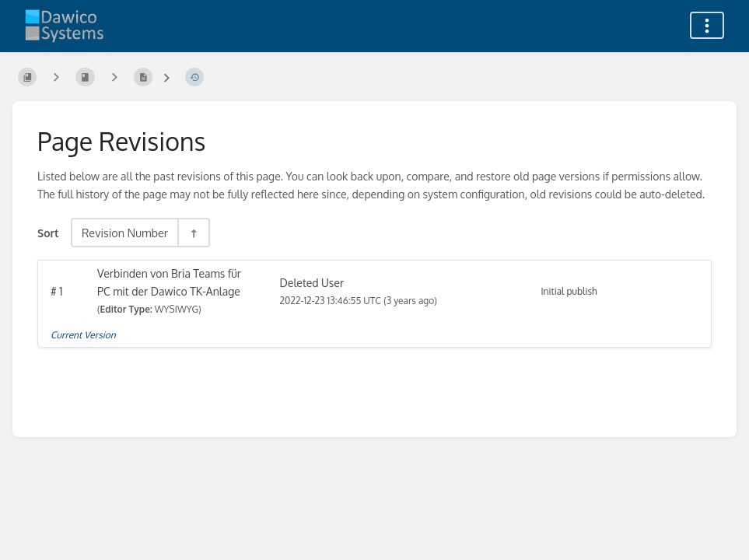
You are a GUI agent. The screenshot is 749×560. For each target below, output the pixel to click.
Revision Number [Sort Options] (125, 233)
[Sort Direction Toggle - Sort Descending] (193, 233)
